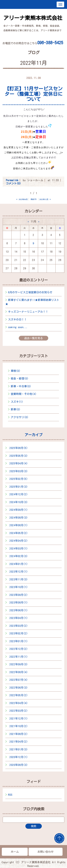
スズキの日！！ (17, 320)
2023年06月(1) (19, 610)
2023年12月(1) (19, 572)
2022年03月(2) (19, 711)
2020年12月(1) (19, 757)
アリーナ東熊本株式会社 (33, 18)
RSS (10, 795)
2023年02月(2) (19, 633)
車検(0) (16, 371)
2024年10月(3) (19, 502)
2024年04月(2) (19, 541)
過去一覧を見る (33, 338)
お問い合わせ (46, 852)
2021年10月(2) (19, 726)
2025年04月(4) (19, 463)
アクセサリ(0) (20, 417)
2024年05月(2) (19, 533)
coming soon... (18, 327)
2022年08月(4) (19, 672)
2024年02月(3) (19, 556)
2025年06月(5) (19, 448)
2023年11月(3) (19, 579)
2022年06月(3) (19, 688)
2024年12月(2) (19, 494)
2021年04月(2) (19, 742)
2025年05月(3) (19, 456)
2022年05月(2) (19, 695)
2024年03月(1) (19, 548)
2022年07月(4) (19, 680)
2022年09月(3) (19, 664)
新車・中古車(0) (21, 386)
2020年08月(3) (19, 765)
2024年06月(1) (19, 525)
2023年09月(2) (19, 595)
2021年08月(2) (19, 734)
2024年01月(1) (19, 564)
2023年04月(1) (19, 618)
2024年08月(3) (19, 518)
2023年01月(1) (19, 641)
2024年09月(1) (19, 510)
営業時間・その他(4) (24, 394)
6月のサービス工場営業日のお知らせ (30, 292)
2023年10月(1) (19, 587)
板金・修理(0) (20, 378)
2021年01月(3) (19, 749)
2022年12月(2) (19, 649)
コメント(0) (13, 183)
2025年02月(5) (19, 479)
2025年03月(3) (19, 471)
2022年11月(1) (19, 657)
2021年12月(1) (19, 719)
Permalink (12, 180)
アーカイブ (34, 435)
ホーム (15, 852)
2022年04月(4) (19, 703)
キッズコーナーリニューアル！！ (28, 312)
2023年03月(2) (19, 626)
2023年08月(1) (19, 603)
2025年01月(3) (19, 487)
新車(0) (16, 409)
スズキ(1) (17, 402)
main (34, 199)
